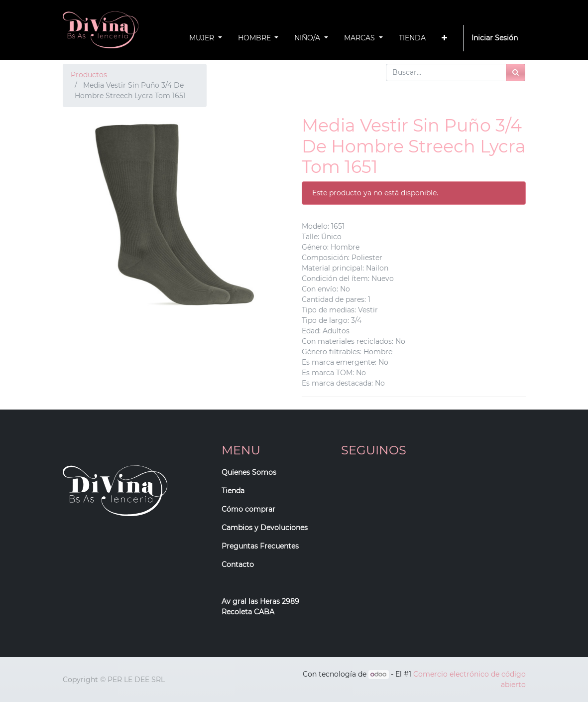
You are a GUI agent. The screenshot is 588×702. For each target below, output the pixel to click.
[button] (444, 38)
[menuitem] (412, 38)
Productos (89, 75)
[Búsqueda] (516, 72)
